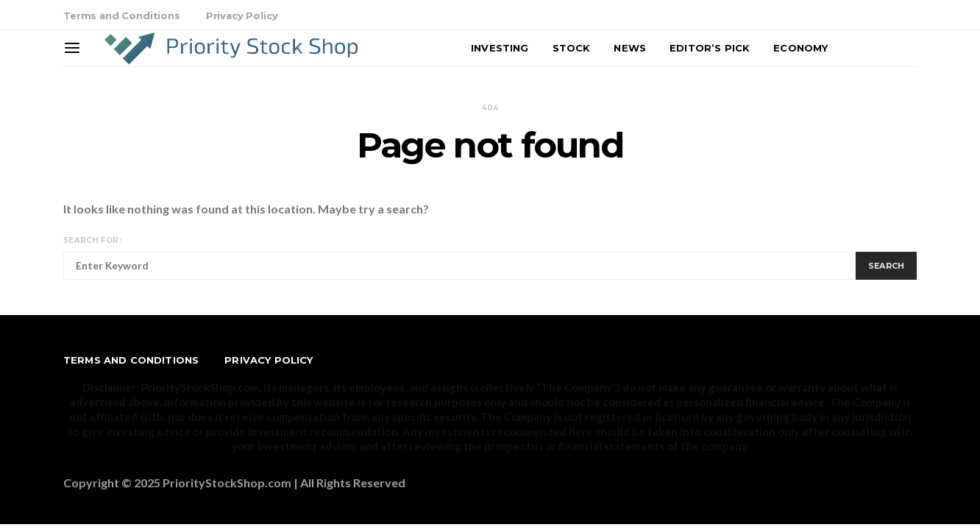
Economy (800, 48)
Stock (572, 48)
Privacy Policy (242, 15)
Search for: (92, 240)
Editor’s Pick (710, 48)
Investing (500, 48)
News (630, 48)
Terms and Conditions (122, 15)
